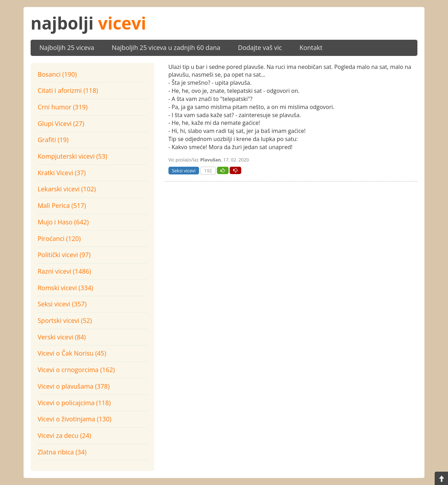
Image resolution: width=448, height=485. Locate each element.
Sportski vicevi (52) (65, 320)
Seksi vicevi (184, 171)
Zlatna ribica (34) (62, 452)
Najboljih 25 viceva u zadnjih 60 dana (166, 47)
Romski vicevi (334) (65, 288)
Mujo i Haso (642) (63, 222)
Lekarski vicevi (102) (67, 189)
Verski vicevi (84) (62, 337)
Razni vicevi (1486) (64, 271)
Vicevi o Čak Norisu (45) (72, 353)
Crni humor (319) (63, 107)
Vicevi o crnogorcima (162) (76, 370)
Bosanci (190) (57, 74)
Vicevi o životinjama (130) (75, 419)
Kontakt (311, 47)
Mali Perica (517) (62, 205)
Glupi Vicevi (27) (61, 123)
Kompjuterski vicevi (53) (72, 156)
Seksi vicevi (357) (62, 304)
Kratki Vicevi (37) (62, 173)
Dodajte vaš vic (260, 47)
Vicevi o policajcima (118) (74, 403)
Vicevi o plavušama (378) (74, 386)
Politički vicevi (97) (64, 255)
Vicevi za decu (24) (64, 435)
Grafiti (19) (53, 140)
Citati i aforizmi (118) (68, 90)
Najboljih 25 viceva (67, 47)
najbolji (88, 23)
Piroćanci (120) (59, 238)
